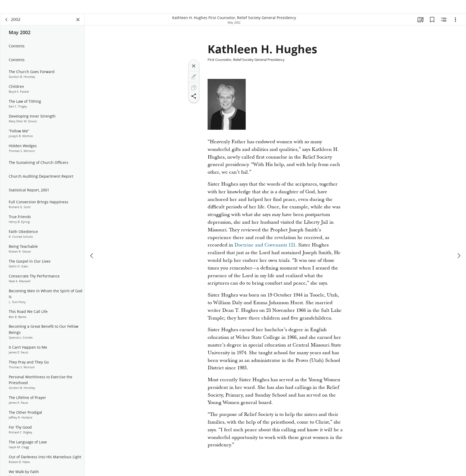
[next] (459, 243)
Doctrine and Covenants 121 (265, 251)
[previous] (92, 243)
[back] (7, 25)
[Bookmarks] (432, 25)
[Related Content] (444, 25)
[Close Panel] (78, 25)
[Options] (455, 25)
